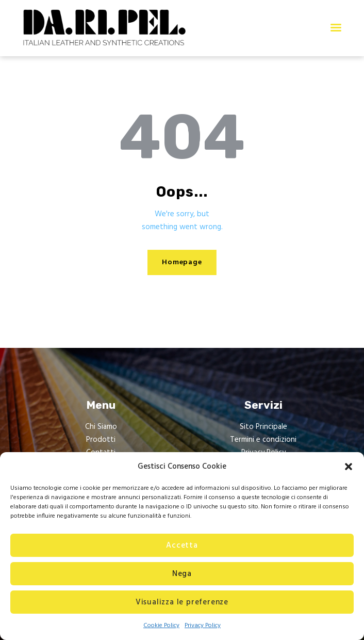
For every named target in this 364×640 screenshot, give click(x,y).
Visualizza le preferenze (182, 602)
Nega (182, 574)
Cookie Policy (161, 626)
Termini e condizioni (263, 440)
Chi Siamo (101, 427)
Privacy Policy (203, 626)
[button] (349, 467)
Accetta (182, 546)
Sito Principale (263, 427)
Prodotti (101, 440)
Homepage (182, 262)
